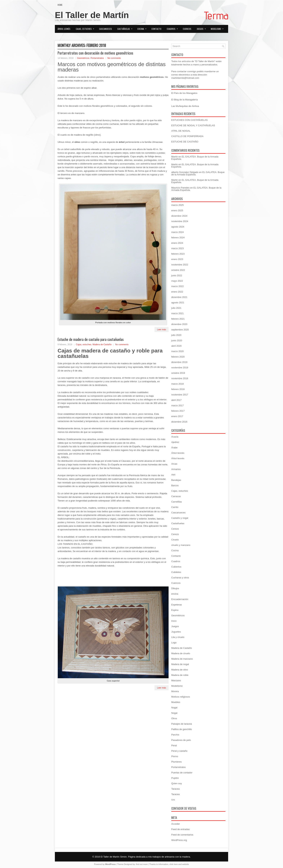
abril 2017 (176, 400)
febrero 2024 (178, 238)
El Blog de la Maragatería (185, 100)
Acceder (176, 824)
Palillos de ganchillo (182, 729)
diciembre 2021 (179, 297)
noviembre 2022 (180, 265)
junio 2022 (177, 275)
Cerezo (175, 529)
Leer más (162, 330)
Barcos (175, 485)
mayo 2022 (177, 281)
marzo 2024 (178, 232)
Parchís (175, 735)
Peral (174, 745)
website (185, 864)
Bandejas (176, 480)
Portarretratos (97, 36)
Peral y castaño (179, 751)
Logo (174, 643)
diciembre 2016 (179, 422)
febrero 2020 (178, 357)
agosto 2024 (178, 227)
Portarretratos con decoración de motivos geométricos (95, 53)
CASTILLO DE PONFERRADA (187, 136)
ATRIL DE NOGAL (181, 131)
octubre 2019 (178, 373)
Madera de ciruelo (181, 653)
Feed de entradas (180, 829)
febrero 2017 (178, 411)
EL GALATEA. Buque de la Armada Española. (195, 158)
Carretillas (177, 502)
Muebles (64, 36)
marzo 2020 (178, 351)
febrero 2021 (178, 319)
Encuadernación (180, 599)
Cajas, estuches (86, 28)
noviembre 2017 (180, 395)
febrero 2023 (178, 254)
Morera (175, 691)
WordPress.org (179, 840)
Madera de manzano (182, 659)
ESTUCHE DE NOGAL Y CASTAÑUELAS (193, 125)
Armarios (176, 469)
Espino (175, 610)
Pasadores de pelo (181, 740)
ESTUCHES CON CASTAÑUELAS (189, 120)
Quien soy (116, 37)
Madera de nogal (180, 664)
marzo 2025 (178, 205)
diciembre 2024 (179, 216)
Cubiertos (176, 567)
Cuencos (187, 29)
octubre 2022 (178, 270)
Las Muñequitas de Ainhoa (185, 106)
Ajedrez (175, 442)
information (163, 864)
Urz (173, 800)
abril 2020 (176, 346)
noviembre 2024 (180, 221)
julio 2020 (176, 335)
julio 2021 (176, 308)
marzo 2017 (178, 405)
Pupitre (175, 778)
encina (175, 594)
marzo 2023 (178, 248)
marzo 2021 (178, 313)
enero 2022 (177, 292)
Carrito (175, 507)
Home (60, 5)
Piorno (175, 756)
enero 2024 (177, 243)
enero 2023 (177, 259)
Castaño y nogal (180, 518)
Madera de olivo (180, 670)
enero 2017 (177, 416)
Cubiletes (176, 572)
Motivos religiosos (181, 697)
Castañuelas (126, 28)
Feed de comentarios (182, 835)
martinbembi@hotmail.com (185, 78)
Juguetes (176, 632)
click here (174, 864)
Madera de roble (180, 675)
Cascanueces (105, 29)
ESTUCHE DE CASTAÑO (185, 142)
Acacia (175, 437)
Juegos (202, 28)
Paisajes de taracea (182, 724)
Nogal (174, 708)
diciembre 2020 (179, 324)
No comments (114, 58)
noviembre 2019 (180, 368)
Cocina (143, 28)
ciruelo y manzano (181, 545)
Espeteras (177, 605)
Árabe (174, 448)
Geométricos (83, 58)
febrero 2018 (178, 389)
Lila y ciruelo (178, 637)
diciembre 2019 (179, 362)
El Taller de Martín (92, 15)
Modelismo (218, 28)
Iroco (174, 621)
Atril (173, 475)
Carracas (176, 496)
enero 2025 (177, 210)
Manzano (176, 680)
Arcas (174, 464)
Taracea (175, 789)
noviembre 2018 (180, 378)
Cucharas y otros (180, 578)
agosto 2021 (178, 303)
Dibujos (175, 588)
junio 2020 (177, 340)
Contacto (156, 29)
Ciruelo (175, 540)
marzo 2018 (178, 384)
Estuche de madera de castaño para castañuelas (91, 339)
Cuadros (173, 28)
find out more (142, 864)
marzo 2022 (178, 286)
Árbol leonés (64, 29)
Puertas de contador (182, 773)
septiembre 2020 (180, 330)
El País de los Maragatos (184, 93)
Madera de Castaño (102, 345)
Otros (78, 36)
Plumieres (177, 762)
